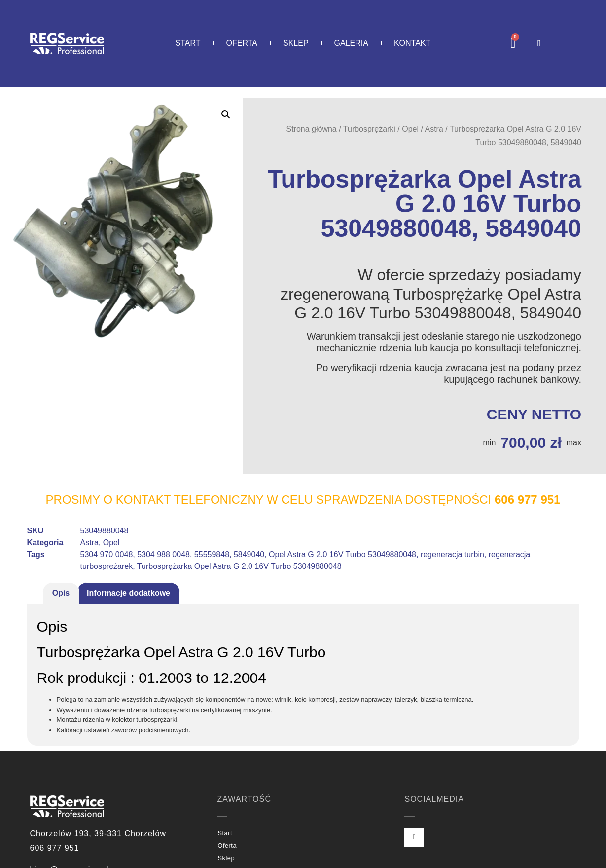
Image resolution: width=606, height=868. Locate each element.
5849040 (249, 554)
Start (188, 43)
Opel (410, 129)
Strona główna (311, 129)
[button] (226, 114)
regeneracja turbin (452, 554)
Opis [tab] (61, 593)
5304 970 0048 (107, 554)
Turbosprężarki (369, 129)
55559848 (212, 554)
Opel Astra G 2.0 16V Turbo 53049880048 (342, 554)
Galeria (351, 43)
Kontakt (412, 43)
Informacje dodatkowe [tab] (128, 593)
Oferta (242, 43)
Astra (434, 129)
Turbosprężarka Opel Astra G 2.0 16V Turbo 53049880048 (239, 566)
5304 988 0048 (163, 554)
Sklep (296, 43)
